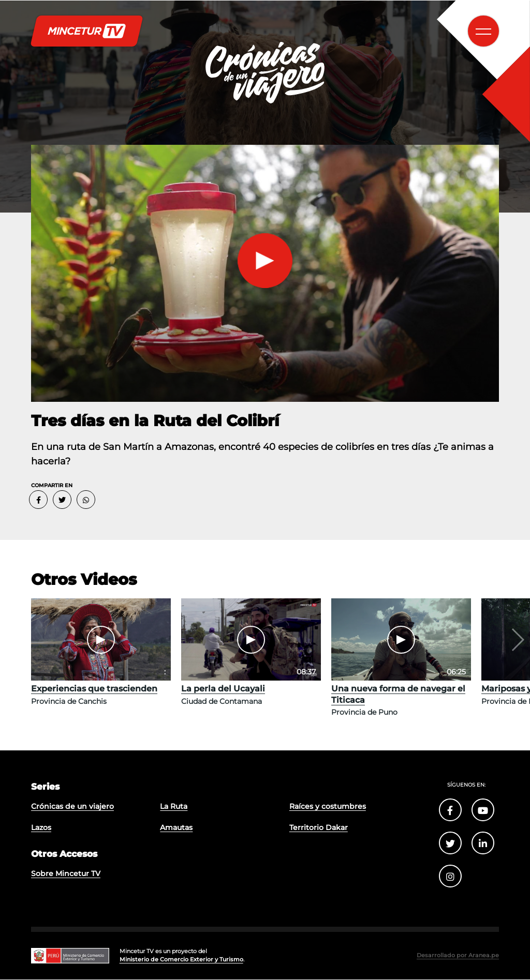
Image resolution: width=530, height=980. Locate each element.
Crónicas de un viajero (71, 808)
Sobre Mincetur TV (65, 877)
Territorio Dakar (318, 830)
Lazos (41, 830)
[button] (517, 640)
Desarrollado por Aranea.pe (461, 956)
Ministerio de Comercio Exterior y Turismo (179, 960)
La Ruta (174, 808)
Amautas (176, 830)
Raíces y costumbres (327, 808)
